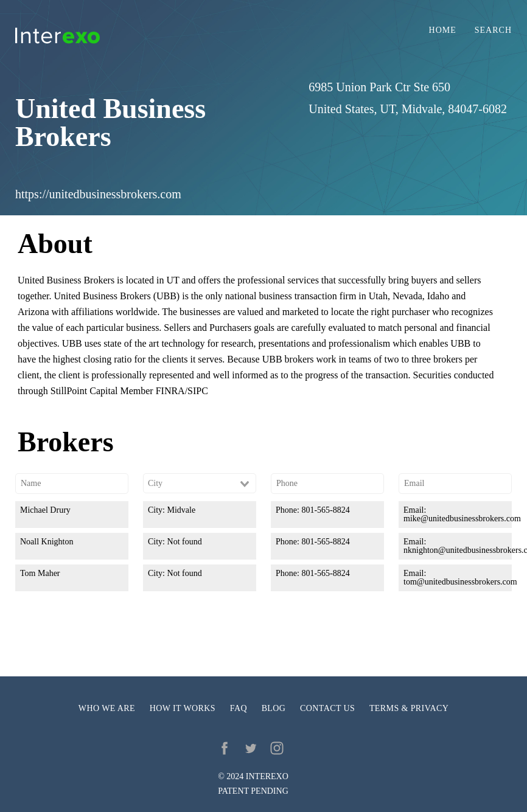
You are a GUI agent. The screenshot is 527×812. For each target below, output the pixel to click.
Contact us (327, 708)
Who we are (107, 708)
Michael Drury (45, 510)
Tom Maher (40, 573)
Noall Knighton (47, 542)
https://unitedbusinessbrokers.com (98, 194)
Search (493, 30)
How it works (183, 708)
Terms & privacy (409, 708)
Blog (274, 708)
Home (443, 30)
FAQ (239, 708)
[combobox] (200, 484)
